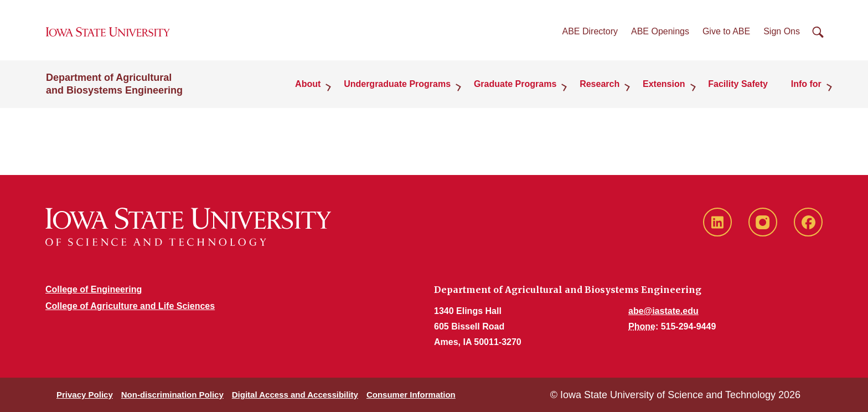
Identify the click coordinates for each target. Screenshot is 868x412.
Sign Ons (782, 32)
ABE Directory (590, 32)
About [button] (314, 86)
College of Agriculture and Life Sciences (130, 306)
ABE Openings (660, 32)
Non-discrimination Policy (172, 395)
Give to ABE (726, 32)
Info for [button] (807, 86)
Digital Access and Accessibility (295, 395)
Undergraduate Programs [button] (403, 86)
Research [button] (603, 86)
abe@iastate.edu (663, 311)
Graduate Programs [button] (520, 86)
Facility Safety (740, 86)
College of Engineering (94, 289)
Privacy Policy (85, 395)
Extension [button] (666, 86)
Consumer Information (411, 395)
